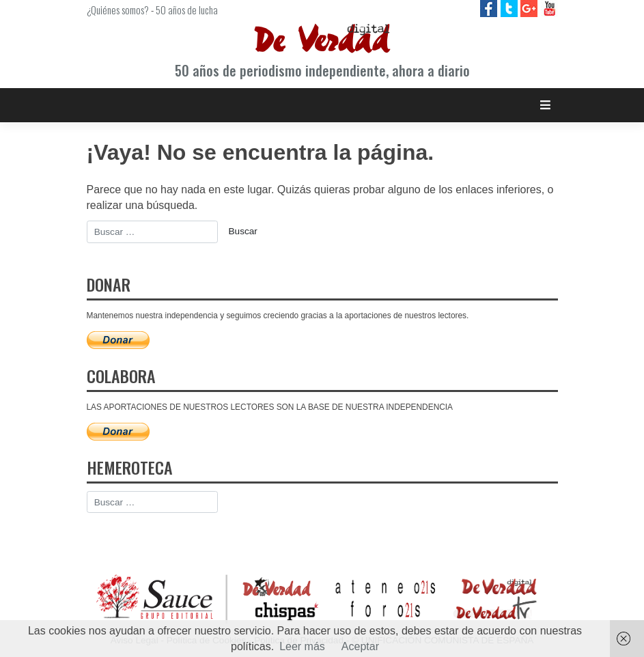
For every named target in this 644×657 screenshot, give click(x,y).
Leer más (302, 646)
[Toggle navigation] (545, 105)
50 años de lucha (187, 10)
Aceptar (360, 646)
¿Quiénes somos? (118, 10)
